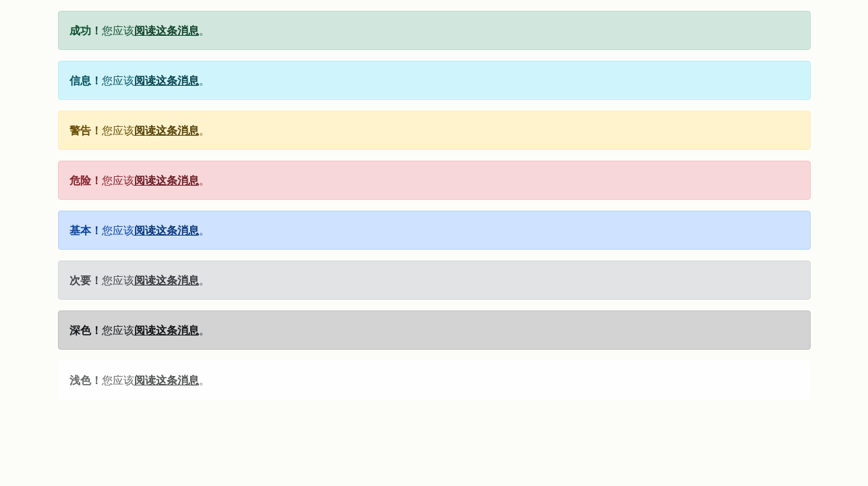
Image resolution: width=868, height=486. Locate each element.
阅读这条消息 (167, 30)
